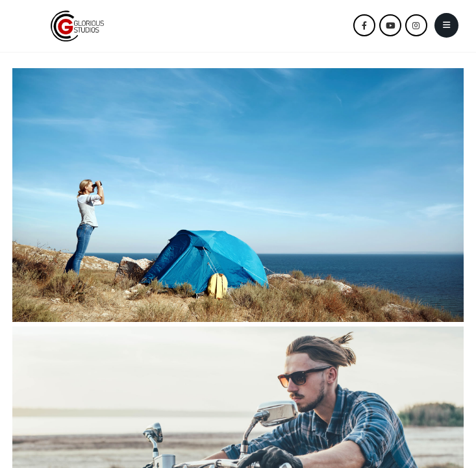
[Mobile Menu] (446, 25)
